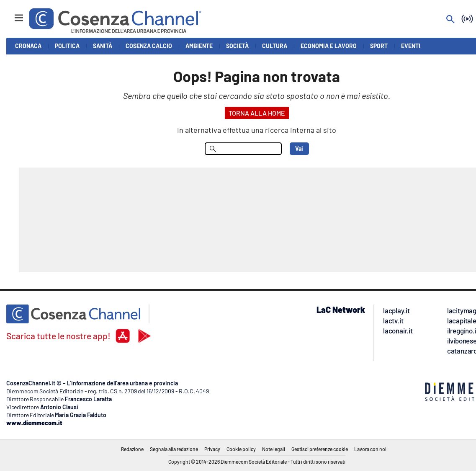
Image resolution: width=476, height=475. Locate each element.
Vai (299, 148)
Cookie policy (241, 449)
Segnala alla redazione (174, 449)
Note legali (274, 449)
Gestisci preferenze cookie (320, 449)
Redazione (132, 449)
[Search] (450, 20)
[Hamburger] (11, 14)
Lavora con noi (370, 449)
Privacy (212, 449)
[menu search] (243, 149)
